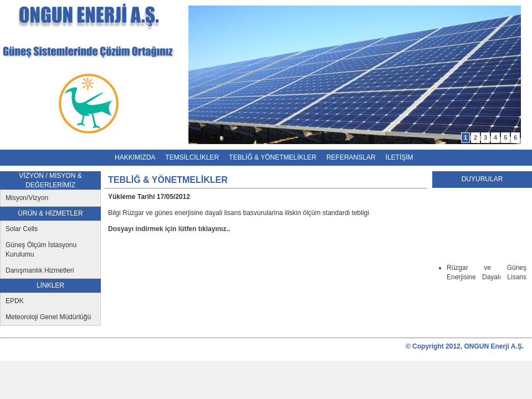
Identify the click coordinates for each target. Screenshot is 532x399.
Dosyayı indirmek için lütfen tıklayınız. (168, 229)
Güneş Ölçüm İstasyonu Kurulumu (41, 250)
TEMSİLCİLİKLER (192, 157)
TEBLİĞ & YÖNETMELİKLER (273, 157)
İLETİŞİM (400, 157)
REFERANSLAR (351, 157)
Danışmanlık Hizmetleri (40, 270)
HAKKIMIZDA (135, 157)
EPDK (15, 301)
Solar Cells (22, 229)
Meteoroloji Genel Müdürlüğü (48, 317)
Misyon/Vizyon (27, 198)
